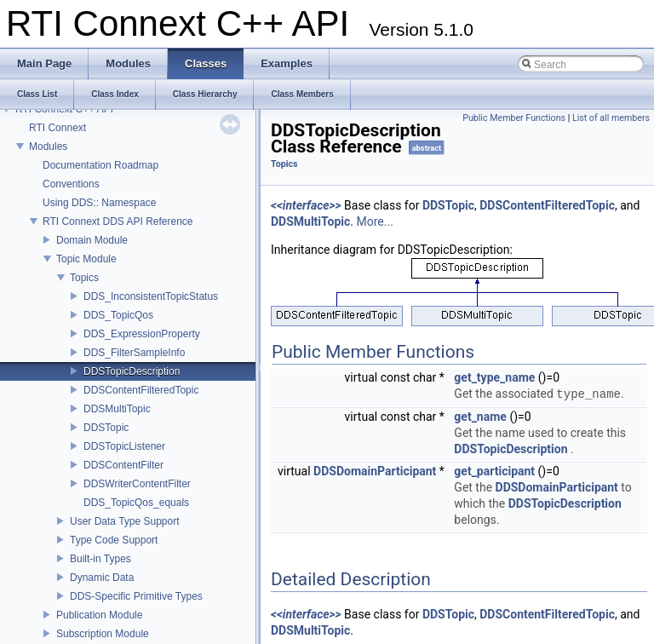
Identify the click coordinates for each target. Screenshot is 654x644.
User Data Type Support (125, 521)
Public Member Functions (514, 118)
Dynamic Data (102, 578)
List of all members (611, 118)
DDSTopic (106, 428)
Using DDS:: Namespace (99, 203)
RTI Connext (57, 128)
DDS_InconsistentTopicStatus (151, 296)
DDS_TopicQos (118, 315)
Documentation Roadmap (100, 165)
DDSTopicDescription (132, 371)
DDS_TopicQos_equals (136, 503)
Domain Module (92, 240)
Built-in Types (100, 559)
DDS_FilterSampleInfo (134, 353)
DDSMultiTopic (117, 409)
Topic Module (86, 259)
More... (375, 221)
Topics (84, 278)
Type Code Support (114, 540)
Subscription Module (103, 634)
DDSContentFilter (123, 465)
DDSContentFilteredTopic (141, 390)
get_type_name (494, 377)
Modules (48, 147)
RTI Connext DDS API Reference (118, 221)
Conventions (71, 184)
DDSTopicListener (124, 446)
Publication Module (99, 615)
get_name (480, 417)
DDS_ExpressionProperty (142, 334)
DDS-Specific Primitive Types (136, 596)
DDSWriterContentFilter (137, 484)
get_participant (494, 471)
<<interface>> (306, 205)
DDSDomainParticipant (375, 471)
